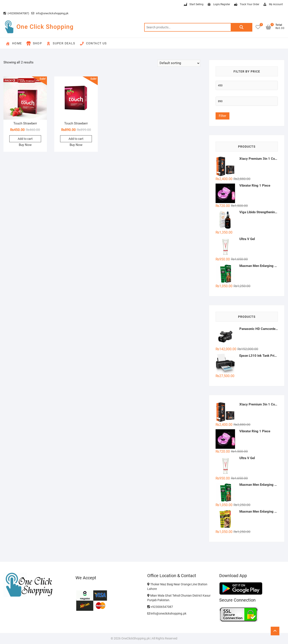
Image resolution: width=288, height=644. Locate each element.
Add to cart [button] (25, 139)
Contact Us (93, 44)
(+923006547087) (16, 13)
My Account (273, 5)
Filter (222, 116)
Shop (34, 44)
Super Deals (61, 44)
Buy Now (25, 145)
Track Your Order (246, 5)
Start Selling (193, 5)
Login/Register (218, 5)
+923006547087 (160, 607)
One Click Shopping (45, 27)
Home (14, 44)
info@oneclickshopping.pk (50, 13)
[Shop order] (179, 63)
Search (242, 27)
